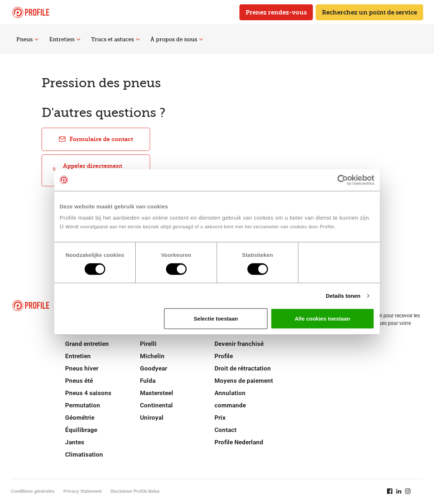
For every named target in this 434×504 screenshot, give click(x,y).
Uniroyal (152, 418)
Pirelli (148, 344)
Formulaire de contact (96, 139)
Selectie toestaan (216, 319)
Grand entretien (87, 344)
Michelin (152, 356)
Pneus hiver (82, 368)
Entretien (65, 39)
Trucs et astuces (115, 39)
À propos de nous (177, 39)
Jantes (75, 442)
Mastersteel (157, 393)
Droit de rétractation (243, 368)
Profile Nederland (239, 442)
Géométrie (80, 418)
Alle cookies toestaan (322, 319)
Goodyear (154, 368)
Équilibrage (81, 430)
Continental (156, 405)
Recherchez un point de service (369, 12)
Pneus (27, 39)
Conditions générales (33, 491)
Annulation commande (230, 399)
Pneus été (79, 381)
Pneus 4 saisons (88, 393)
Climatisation (84, 454)
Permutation (83, 405)
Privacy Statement (82, 491)
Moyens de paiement (244, 381)
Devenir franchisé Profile (239, 350)
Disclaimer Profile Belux (135, 491)
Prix (220, 418)
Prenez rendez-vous (276, 12)
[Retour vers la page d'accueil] (31, 12)
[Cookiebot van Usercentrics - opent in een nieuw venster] (343, 180)
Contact (225, 430)
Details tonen (343, 295)
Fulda (148, 381)
